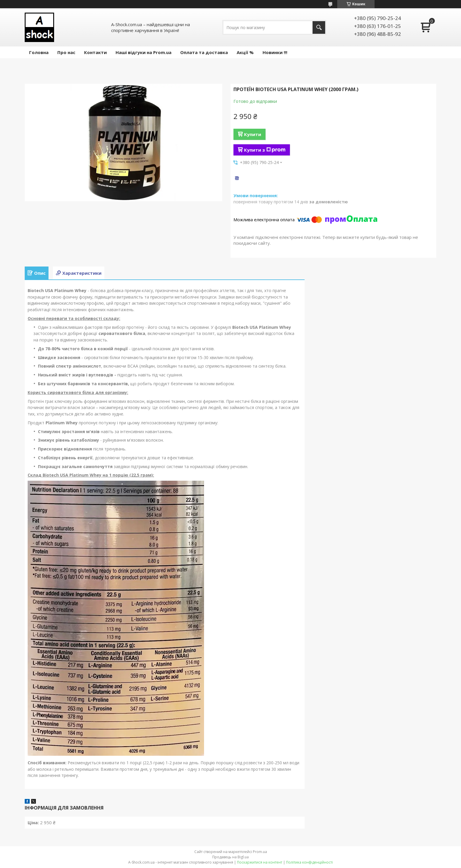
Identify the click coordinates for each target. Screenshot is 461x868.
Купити (253, 134)
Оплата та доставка (204, 52)
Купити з (265, 150)
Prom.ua (260, 852)
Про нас (66, 52)
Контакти (95, 52)
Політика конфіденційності (309, 862)
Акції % (245, 52)
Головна (39, 52)
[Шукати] (319, 27)
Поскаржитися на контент (260, 862)
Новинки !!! (275, 52)
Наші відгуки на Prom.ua (143, 52)
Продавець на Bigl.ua (230, 857)
